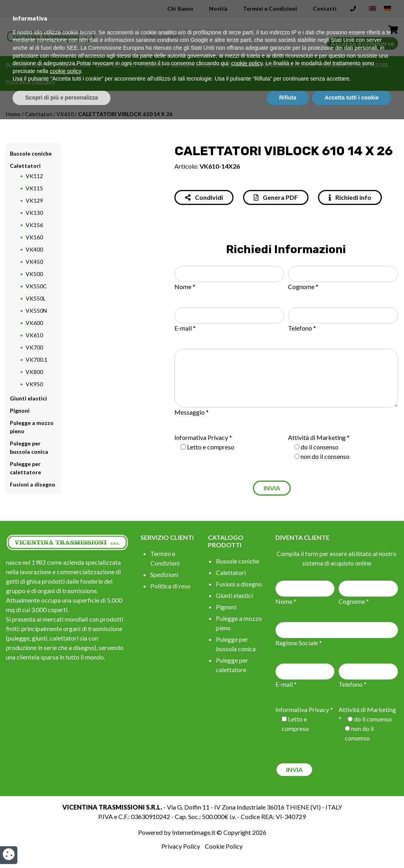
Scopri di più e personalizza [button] (62, 846)
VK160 (34, 237)
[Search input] (221, 37)
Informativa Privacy (201, 437)
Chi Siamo (180, 8)
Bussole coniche (29, 65)
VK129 (34, 200)
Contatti (325, 8)
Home (13, 114)
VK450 (34, 262)
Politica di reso (170, 586)
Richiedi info (350, 197)
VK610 (65, 114)
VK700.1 (36, 360)
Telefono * (302, 328)
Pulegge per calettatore (354, 65)
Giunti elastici (116, 65)
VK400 (34, 249)
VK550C (36, 286)
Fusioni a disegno (30, 83)
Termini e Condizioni (270, 8)
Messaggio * (192, 412)
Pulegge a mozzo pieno (200, 65)
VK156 (34, 225)
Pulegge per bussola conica (276, 65)
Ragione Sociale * (299, 643)
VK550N (36, 311)
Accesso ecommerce (363, 43)
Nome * (185, 287)
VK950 (34, 384)
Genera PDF (276, 197)
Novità (218, 8)
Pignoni (152, 65)
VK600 (34, 323)
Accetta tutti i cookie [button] (352, 846)
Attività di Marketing (317, 437)
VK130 (34, 213)
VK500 (34, 274)
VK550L (36, 298)
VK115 (34, 188)
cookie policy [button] (247, 812)
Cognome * (303, 287)
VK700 (34, 347)
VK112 (34, 176)
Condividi (204, 197)
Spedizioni (164, 574)
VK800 (34, 372)
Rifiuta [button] (288, 846)
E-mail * (185, 328)
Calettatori (74, 65)
